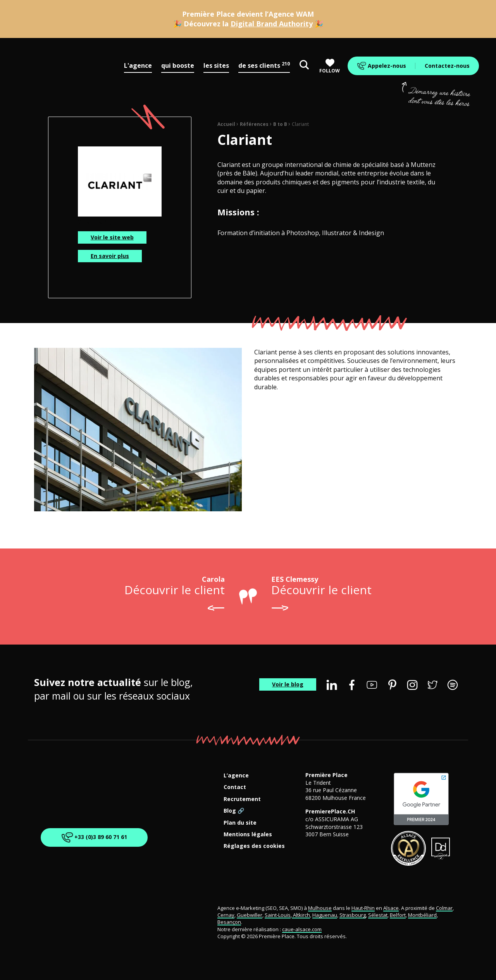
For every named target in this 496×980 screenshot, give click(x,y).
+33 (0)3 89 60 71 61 (93, 837)
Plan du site (240, 823)
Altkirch (301, 915)
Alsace (391, 908)
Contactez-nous (447, 66)
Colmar (444, 908)
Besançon (229, 922)
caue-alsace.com (302, 929)
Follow (330, 66)
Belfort (398, 915)
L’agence (236, 776)
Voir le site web (112, 237)
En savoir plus (110, 256)
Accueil (226, 124)
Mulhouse (320, 908)
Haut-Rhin (363, 908)
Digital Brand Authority (272, 24)
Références (254, 124)
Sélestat (378, 915)
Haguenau (325, 915)
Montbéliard (422, 915)
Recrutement (242, 799)
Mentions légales (248, 835)
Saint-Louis (278, 915)
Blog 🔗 (234, 811)
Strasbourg (353, 915)
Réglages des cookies (254, 846)
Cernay (226, 915)
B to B (280, 124)
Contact (235, 787)
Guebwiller (250, 915)
